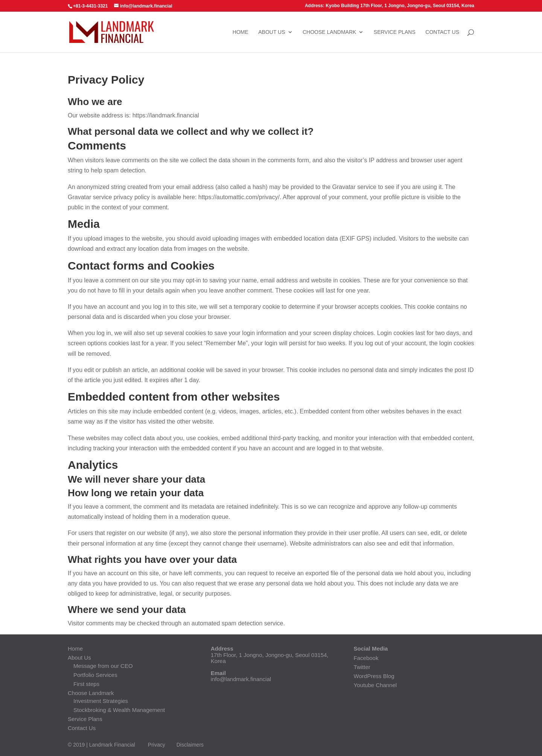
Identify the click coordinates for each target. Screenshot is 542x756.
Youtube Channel (375, 685)
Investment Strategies (101, 701)
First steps (86, 684)
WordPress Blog (374, 676)
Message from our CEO (103, 666)
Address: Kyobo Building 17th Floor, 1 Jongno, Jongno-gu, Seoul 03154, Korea (390, 6)
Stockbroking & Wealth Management (119, 710)
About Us (272, 32)
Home (241, 32)
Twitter (362, 667)
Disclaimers (190, 745)
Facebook (366, 658)
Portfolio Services (95, 675)
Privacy (157, 745)
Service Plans (395, 32)
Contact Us (442, 32)
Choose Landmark (329, 32)
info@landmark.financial (241, 679)
